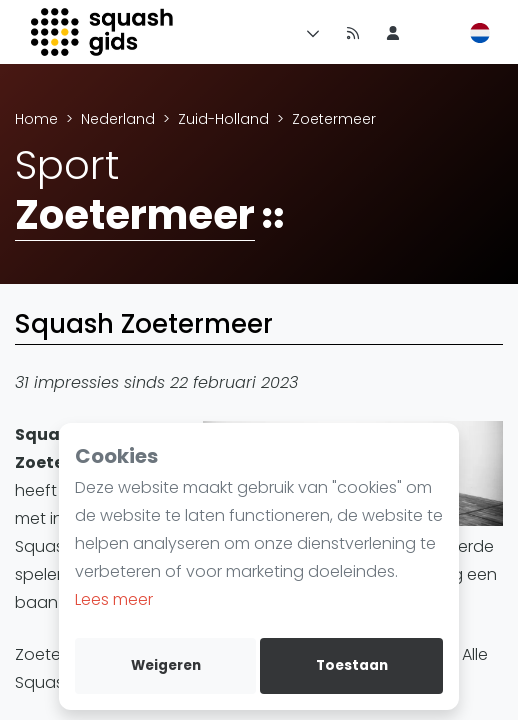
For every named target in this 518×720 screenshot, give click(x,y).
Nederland (118, 119)
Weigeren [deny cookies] (166, 665)
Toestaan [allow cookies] (352, 665)
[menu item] (393, 32)
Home (36, 119)
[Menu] (309, 32)
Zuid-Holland (223, 119)
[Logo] (103, 32)
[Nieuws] (353, 32)
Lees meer (114, 599)
